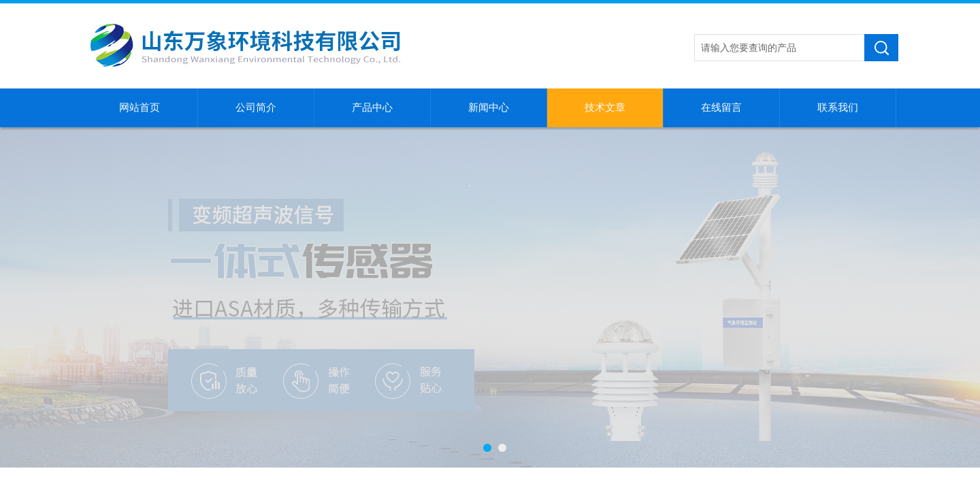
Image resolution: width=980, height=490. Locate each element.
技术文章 (605, 108)
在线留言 (721, 108)
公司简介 (256, 108)
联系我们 (838, 108)
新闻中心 (489, 108)
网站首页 (140, 108)
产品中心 (372, 108)
